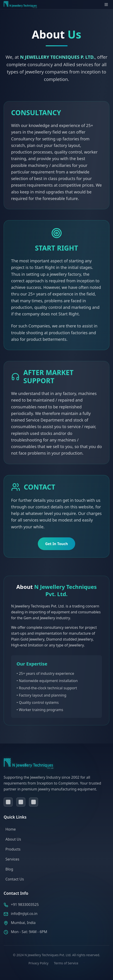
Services (12, 859)
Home (11, 829)
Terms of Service (66, 963)
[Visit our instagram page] (34, 802)
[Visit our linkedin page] (21, 802)
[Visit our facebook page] (8, 802)
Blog (9, 869)
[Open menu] (106, 5)
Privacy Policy (38, 963)
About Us (13, 839)
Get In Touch (56, 544)
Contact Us (15, 879)
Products (13, 849)
